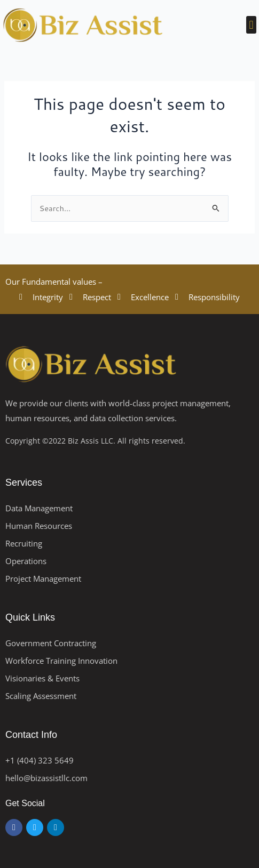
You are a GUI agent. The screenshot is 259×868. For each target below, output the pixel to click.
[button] (251, 25)
